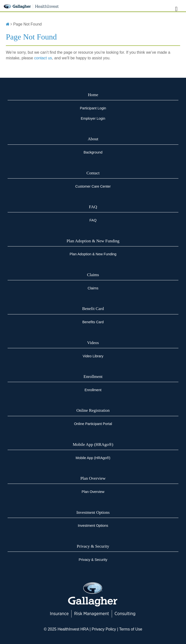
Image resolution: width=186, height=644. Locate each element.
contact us (43, 58)
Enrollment (93, 377)
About (93, 139)
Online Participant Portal (93, 424)
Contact (93, 173)
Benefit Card (93, 309)
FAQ (93, 207)
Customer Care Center (93, 186)
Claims (93, 275)
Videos (93, 343)
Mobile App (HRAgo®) (93, 444)
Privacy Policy (103, 629)
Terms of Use (131, 629)
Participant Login (93, 108)
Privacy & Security (93, 546)
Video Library (93, 356)
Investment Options (93, 512)
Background (93, 152)
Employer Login (93, 118)
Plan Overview (93, 478)
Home (93, 95)
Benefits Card (93, 322)
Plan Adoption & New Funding (93, 241)
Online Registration (93, 410)
